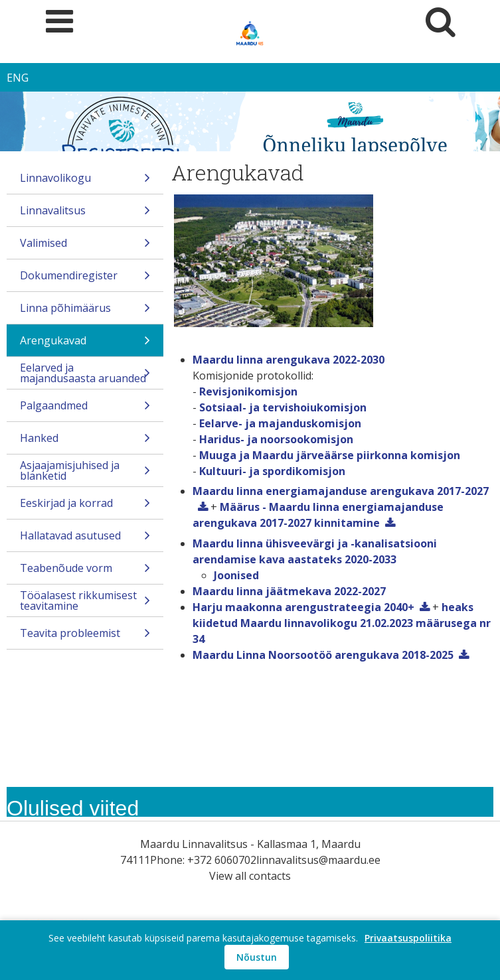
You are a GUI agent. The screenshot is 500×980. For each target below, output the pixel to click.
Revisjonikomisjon (248, 391)
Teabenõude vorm (85, 572)
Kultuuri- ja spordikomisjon (272, 471)
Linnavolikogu (85, 182)
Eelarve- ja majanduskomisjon (280, 423)
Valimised (85, 247)
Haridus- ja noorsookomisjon (276, 439)
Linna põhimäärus (85, 312)
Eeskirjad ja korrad (85, 507)
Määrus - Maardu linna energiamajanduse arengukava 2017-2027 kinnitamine (318, 515)
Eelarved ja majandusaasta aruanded (85, 375)
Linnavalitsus (85, 215)
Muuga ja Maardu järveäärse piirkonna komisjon (330, 455)
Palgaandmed (85, 410)
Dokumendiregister (85, 280)
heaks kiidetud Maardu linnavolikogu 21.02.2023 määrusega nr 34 (342, 623)
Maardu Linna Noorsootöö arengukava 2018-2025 (323, 655)
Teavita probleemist (85, 637)
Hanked (85, 442)
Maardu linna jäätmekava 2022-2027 (289, 591)
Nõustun (257, 957)
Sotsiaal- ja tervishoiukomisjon (283, 407)
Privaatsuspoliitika (408, 938)
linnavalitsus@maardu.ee (318, 860)
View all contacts (250, 876)
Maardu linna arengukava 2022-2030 (289, 360)
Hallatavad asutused (85, 540)
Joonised (236, 575)
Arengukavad (85, 345)
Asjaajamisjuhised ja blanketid (85, 472)
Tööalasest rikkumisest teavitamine (85, 602)
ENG (18, 78)
